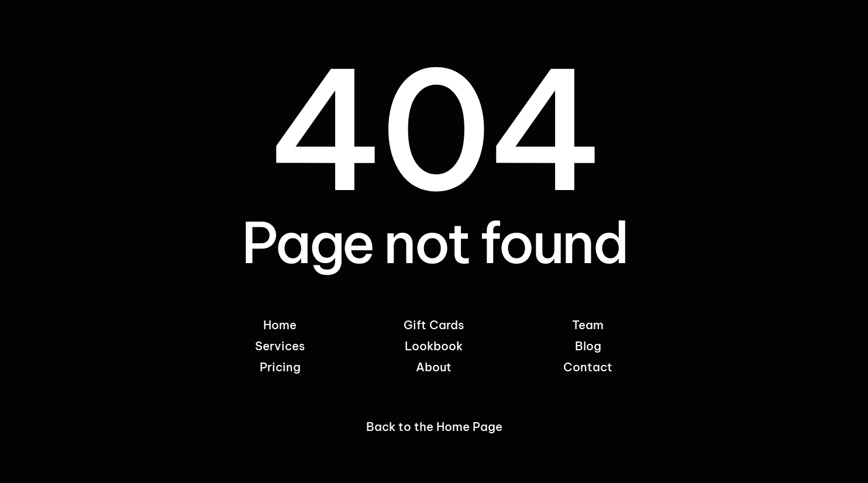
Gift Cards (434, 325)
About (434, 367)
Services (280, 346)
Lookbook (434, 346)
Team (588, 325)
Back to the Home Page (434, 427)
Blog (588, 346)
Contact (588, 367)
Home (280, 325)
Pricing (280, 367)
